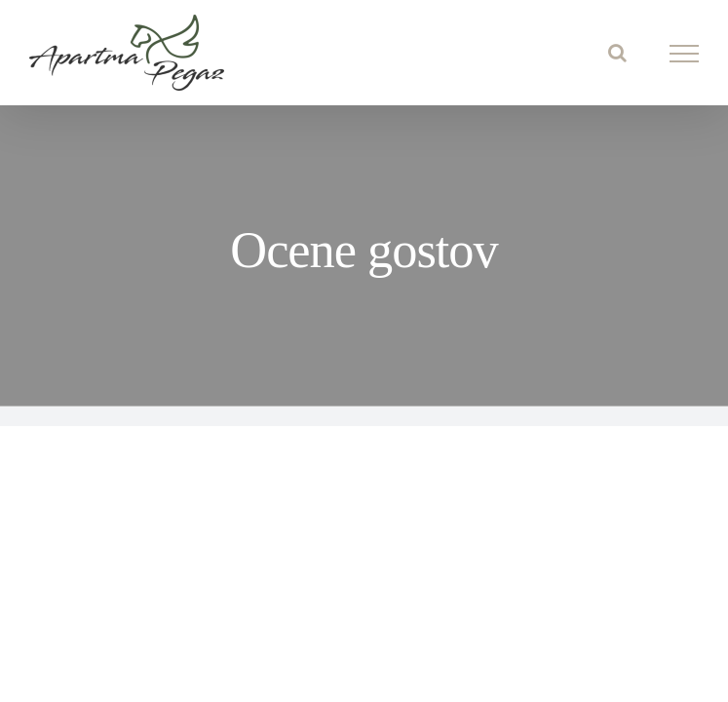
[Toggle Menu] (685, 54)
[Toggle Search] (617, 53)
